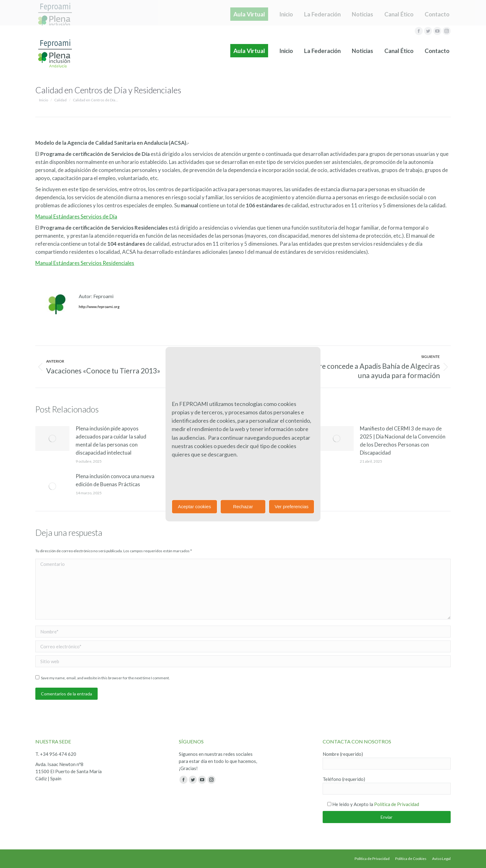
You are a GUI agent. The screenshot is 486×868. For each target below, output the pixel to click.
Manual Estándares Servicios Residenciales (85, 263)
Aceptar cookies (194, 507)
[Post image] (52, 438)
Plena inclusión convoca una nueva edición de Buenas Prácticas (115, 480)
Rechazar (243, 507)
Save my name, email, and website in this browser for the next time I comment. (105, 678)
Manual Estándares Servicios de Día (76, 216)
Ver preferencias (292, 507)
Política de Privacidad (397, 804)
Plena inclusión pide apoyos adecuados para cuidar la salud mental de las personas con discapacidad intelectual (111, 441)
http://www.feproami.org (99, 307)
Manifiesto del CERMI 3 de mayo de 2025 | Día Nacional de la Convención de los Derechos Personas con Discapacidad (403, 441)
